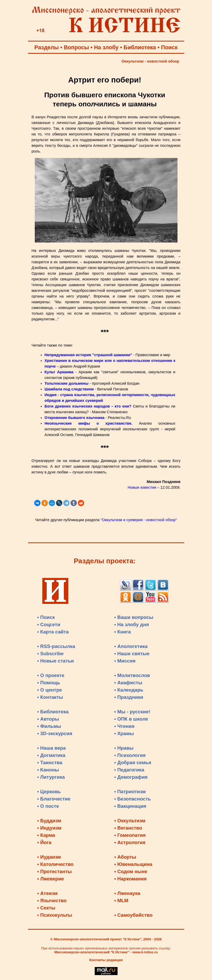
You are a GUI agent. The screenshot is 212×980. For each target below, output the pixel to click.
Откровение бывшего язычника (75, 418)
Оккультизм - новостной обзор (150, 61)
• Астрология (130, 842)
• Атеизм (47, 893)
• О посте (48, 806)
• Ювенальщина (133, 864)
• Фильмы (49, 726)
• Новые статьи (56, 661)
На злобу (106, 47)
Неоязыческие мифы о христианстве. (89, 423)
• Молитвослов (132, 675)
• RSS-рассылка (56, 646)
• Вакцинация (130, 806)
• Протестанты (54, 871)
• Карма (46, 835)
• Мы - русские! (132, 712)
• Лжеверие (50, 879)
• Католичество (55, 864)
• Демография (131, 777)
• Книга (122, 632)
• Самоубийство (133, 915)
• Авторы (48, 719)
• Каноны (48, 770)
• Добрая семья (133, 762)
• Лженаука (127, 893)
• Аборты (125, 857)
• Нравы (124, 748)
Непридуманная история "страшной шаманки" (88, 355)
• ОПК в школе (131, 719)
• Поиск (46, 617)
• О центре (49, 690)
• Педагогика (129, 770)
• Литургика (51, 777)
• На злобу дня (132, 624)
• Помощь (49, 683)
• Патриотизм (130, 792)
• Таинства (50, 762)
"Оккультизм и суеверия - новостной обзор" (139, 520)
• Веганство (128, 828)
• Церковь (49, 792)
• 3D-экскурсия (55, 733)
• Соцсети (49, 624)
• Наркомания (130, 879)
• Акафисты (128, 683)
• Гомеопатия (130, 835)
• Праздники (129, 697)
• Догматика (51, 755)
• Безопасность (132, 799)
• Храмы (124, 733)
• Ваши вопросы (134, 617)
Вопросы (76, 47)
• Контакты (50, 697)
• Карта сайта (53, 632)
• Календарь (129, 690)
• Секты (46, 908)
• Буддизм (49, 821)
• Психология (130, 755)
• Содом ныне (131, 871)
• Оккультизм (130, 821)
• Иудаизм (49, 857)
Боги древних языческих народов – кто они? (89, 406)
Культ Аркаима (59, 372)
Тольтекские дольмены (67, 383)
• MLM (121, 900)
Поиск (169, 47)
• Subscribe (50, 654)
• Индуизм (49, 828)
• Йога (44, 842)
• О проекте (51, 675)
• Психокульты (55, 915)
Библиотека (140, 47)
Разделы (47, 47)
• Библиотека (53, 712)
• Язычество (52, 900)
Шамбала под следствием (69, 389)
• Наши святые (132, 654)
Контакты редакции (106, 960)
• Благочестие (54, 799)
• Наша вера (51, 748)
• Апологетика (131, 646)
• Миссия (125, 661)
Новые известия (142, 487)
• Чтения (124, 726)
